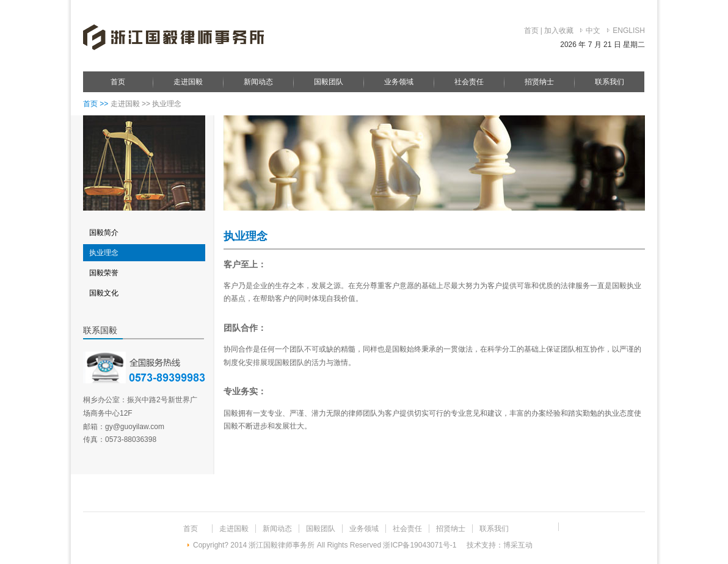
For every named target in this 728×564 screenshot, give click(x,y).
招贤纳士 (539, 82)
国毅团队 (329, 82)
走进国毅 (188, 82)
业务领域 (399, 82)
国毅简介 (104, 233)
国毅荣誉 (104, 273)
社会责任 (469, 82)
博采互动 (518, 545)
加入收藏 (559, 31)
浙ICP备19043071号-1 (420, 545)
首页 (531, 31)
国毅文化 (104, 293)
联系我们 (610, 82)
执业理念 (104, 253)
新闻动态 (258, 82)
